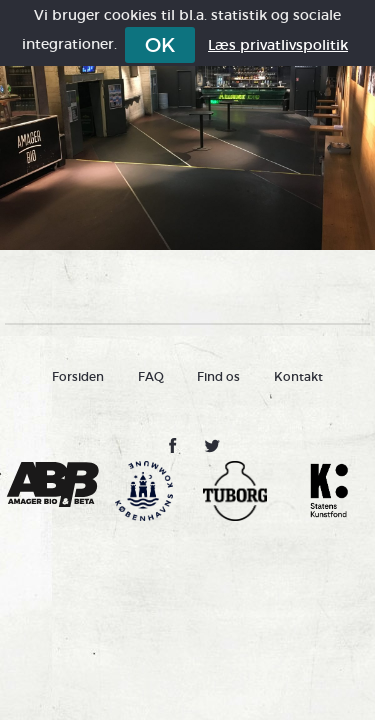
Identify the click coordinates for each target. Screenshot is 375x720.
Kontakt (298, 376)
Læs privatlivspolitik (278, 45)
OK (160, 45)
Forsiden (78, 376)
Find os (218, 376)
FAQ (151, 376)
